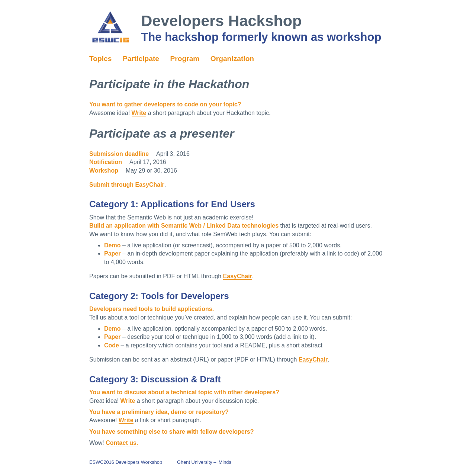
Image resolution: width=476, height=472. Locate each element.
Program (185, 59)
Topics (100, 59)
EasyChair (238, 276)
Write (139, 113)
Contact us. (122, 443)
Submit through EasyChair (127, 185)
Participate (141, 59)
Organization (232, 59)
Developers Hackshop (221, 21)
